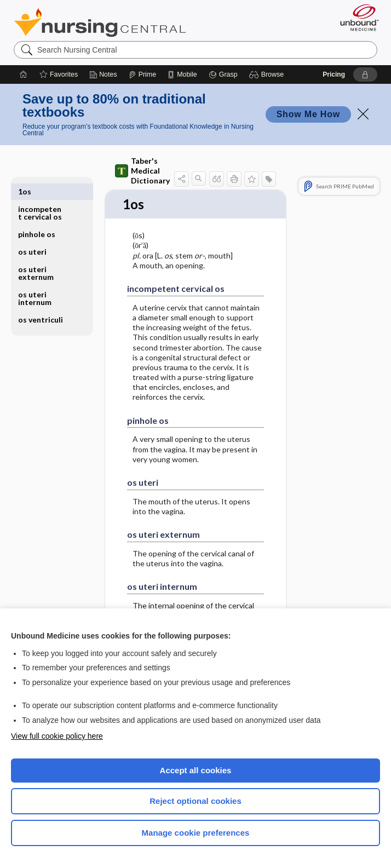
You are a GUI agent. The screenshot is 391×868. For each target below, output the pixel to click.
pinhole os (37, 217)
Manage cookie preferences (196, 833)
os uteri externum (36, 255)
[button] (268, 74)
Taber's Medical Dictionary (142, 171)
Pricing (334, 74)
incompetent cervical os (40, 195)
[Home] (24, 74)
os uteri (32, 234)
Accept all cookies (196, 770)
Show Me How (308, 114)
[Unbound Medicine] (356, 18)
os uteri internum (35, 281)
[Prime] (142, 74)
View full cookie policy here (57, 736)
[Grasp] (223, 74)
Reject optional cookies (196, 801)
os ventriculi (41, 302)
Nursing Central (100, 22)
